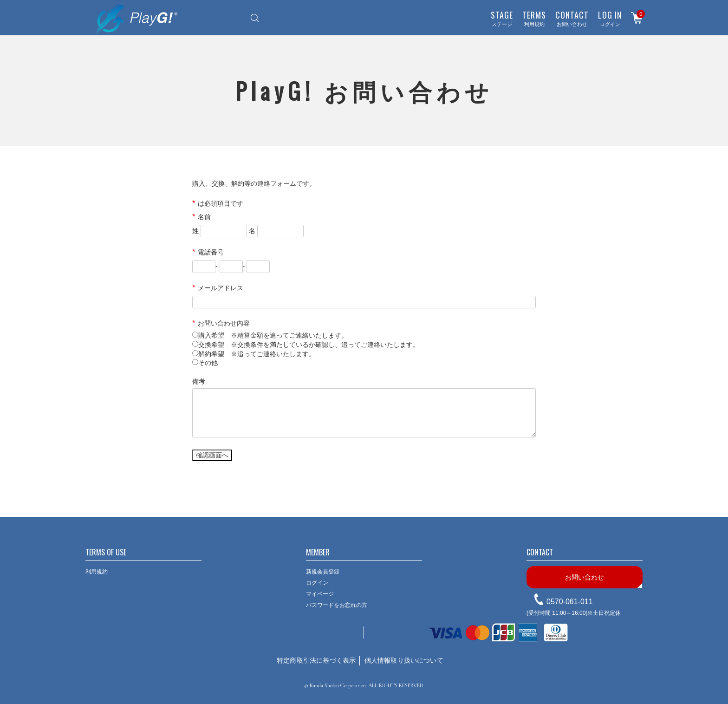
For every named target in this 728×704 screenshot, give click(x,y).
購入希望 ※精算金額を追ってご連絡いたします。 (273, 335)
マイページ (320, 594)
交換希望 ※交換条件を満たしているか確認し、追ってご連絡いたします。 (309, 345)
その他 (208, 363)
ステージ (502, 18)
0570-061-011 (570, 602)
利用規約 (534, 18)
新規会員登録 (323, 572)
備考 (199, 381)
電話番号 (208, 252)
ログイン (610, 18)
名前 (201, 217)
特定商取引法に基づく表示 (316, 660)
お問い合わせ (572, 18)
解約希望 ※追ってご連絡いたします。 (257, 354)
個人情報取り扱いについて (404, 660)
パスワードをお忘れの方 (337, 605)
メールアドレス (218, 288)
